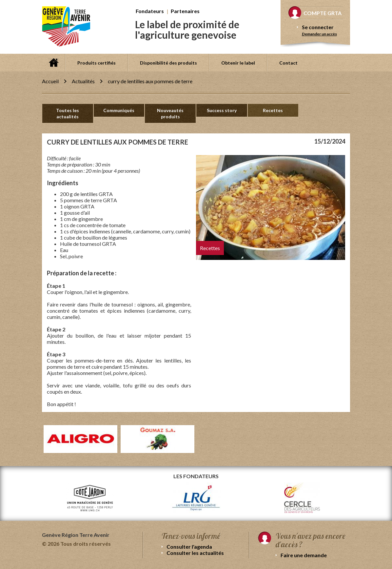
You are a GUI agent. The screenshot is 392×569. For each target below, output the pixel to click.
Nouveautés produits (170, 113)
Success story (222, 110)
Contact (288, 63)
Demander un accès (319, 34)
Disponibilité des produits (168, 63)
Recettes (273, 110)
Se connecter (318, 27)
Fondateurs (150, 11)
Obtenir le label (238, 63)
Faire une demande (304, 555)
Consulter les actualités (195, 553)
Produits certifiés (97, 63)
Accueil (53, 63)
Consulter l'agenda (189, 547)
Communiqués (119, 110)
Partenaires (185, 11)
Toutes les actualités (68, 113)
